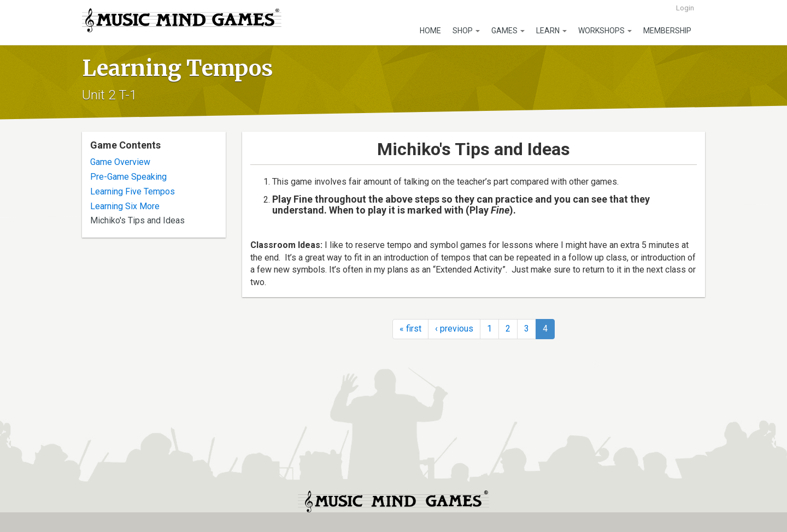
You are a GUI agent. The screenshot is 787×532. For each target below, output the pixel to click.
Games (508, 31)
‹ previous (454, 329)
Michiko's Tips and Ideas (137, 220)
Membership (667, 31)
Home (430, 31)
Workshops (605, 31)
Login (685, 8)
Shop (466, 31)
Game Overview (120, 162)
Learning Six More (125, 206)
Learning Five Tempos (133, 191)
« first (410, 329)
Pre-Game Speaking (128, 177)
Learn (551, 31)
